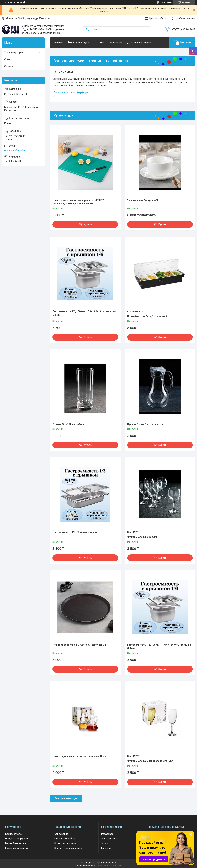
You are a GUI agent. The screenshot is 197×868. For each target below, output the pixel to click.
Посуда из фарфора (16, 839)
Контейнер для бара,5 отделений (147, 316)
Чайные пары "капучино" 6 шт (145, 200)
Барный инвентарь (16, 843)
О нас (101, 42)
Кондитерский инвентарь (69, 848)
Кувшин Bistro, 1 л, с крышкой (145, 424)
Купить (88, 224)
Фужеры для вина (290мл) (143, 537)
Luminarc (106, 848)
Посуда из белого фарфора (71, 92)
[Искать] (88, 30)
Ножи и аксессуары (65, 843)
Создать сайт (9, 2)
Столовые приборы (65, 839)
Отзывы (9, 66)
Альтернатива (109, 839)
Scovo (105, 843)
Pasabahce (107, 834)
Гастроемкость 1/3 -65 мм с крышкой (75, 532)
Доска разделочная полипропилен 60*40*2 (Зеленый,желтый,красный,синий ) (78, 202)
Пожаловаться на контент (110, 866)
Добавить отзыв (186, 18)
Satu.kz (114, 863)
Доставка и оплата (139, 42)
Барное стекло (13, 834)
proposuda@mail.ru (15, 150)
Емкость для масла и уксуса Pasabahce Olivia (79, 756)
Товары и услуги (78, 42)
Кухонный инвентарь (17, 848)
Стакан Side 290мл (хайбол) (69, 424)
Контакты (116, 42)
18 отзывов (166, 2)
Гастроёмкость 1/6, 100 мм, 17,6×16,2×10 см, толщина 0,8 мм (85, 313)
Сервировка (61, 834)
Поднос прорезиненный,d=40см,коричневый (79, 645)
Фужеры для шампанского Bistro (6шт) (151, 761)
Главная (58, 42)
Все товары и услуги (66, 798)
